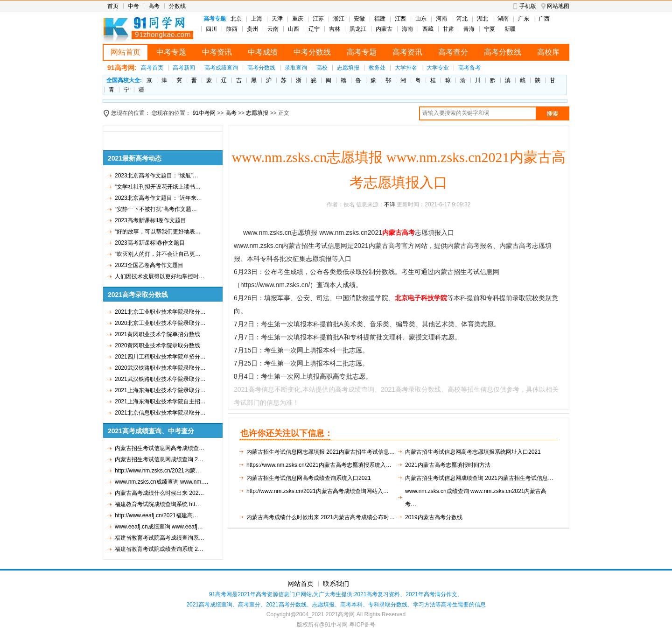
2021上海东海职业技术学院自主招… (160, 402)
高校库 (548, 52)
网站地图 (558, 6)
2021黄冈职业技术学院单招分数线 (157, 334)
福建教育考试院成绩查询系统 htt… (158, 504)
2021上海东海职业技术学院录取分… (160, 390)
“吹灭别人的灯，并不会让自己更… (158, 254)
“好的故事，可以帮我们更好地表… (158, 232)
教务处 (377, 68)
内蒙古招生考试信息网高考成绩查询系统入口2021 (309, 478)
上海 (257, 19)
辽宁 (314, 29)
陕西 (232, 29)
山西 (294, 29)
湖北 (483, 19)
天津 (277, 19)
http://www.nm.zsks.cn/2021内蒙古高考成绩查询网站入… (318, 491)
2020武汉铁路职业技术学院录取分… (160, 368)
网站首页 (126, 52)
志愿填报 (348, 68)
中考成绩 (263, 52)
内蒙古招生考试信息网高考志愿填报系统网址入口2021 (473, 452)
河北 (462, 19)
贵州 (252, 29)
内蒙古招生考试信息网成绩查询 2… (159, 459)
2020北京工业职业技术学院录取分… (160, 323)
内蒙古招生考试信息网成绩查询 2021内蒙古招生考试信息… (479, 478)
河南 (441, 19)
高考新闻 (184, 68)
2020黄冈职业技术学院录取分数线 (157, 345)
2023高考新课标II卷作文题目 (150, 220)
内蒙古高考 (399, 232)
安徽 (359, 19)
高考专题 (362, 52)
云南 (273, 29)
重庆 (298, 19)
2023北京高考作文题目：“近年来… (158, 198)
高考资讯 (407, 52)
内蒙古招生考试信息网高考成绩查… (160, 448)
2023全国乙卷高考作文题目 (149, 265)
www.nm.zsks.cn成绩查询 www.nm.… (162, 482)
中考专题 (171, 52)
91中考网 (204, 113)
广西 (544, 19)
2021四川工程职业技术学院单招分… (160, 357)
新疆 (510, 29)
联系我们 (336, 584)
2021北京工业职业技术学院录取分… (160, 312)
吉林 (335, 29)
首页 (113, 6)
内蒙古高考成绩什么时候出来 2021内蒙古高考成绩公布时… (321, 517)
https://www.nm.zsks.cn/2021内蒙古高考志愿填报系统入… (319, 465)
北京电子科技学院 (421, 298)
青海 (469, 29)
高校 (322, 68)
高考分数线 (503, 52)
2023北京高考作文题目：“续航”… (157, 176)
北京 (236, 19)
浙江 (339, 19)
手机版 (528, 6)
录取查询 (296, 68)
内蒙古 (384, 29)
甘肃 (448, 29)
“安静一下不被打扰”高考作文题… (156, 209)
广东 (524, 19)
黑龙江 (358, 29)
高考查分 (453, 52)
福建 (380, 19)
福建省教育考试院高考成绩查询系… (160, 538)
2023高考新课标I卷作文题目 (150, 243)
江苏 (318, 19)
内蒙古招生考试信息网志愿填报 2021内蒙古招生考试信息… (321, 452)
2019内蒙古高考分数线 (434, 517)
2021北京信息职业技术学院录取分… (160, 413)
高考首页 (152, 68)
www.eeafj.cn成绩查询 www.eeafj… (159, 527)
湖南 (503, 19)
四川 (211, 29)
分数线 (177, 6)
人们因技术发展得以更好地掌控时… (160, 276)
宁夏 (490, 29)
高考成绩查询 (221, 68)
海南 (407, 29)
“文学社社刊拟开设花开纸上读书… (158, 187)
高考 (154, 6)
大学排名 (406, 68)
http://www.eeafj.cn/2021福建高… (157, 515)
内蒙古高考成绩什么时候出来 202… (159, 493)
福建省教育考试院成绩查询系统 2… (159, 549)
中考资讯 (217, 52)
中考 (133, 6)
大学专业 (438, 68)
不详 (390, 204)
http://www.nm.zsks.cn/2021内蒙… (158, 471)
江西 (400, 19)
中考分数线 (312, 52)
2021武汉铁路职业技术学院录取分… (160, 379)
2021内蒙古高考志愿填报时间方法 (448, 465)
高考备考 (469, 68)
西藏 (428, 29)
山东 (421, 19)
